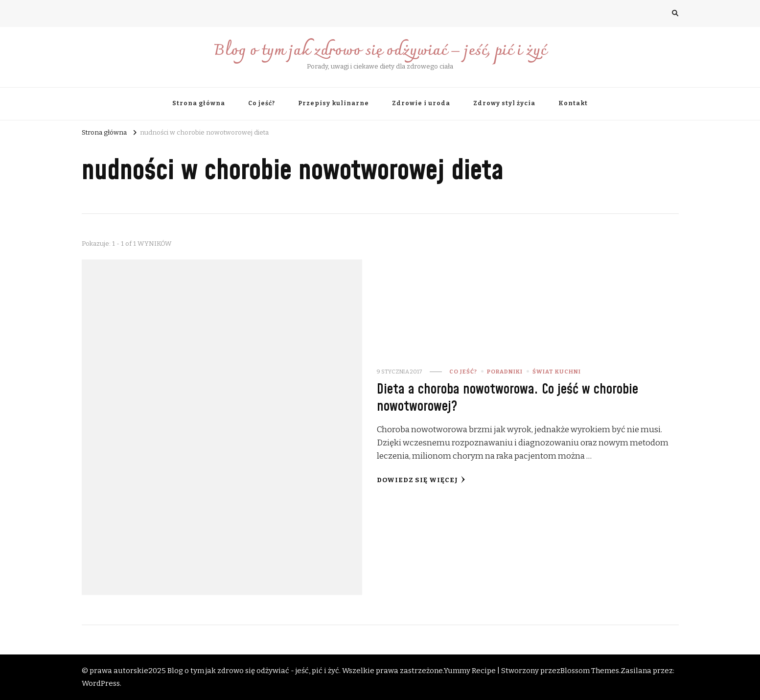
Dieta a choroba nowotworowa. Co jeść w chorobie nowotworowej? (507, 398)
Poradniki (505, 372)
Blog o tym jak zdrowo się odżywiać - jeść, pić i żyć (253, 671)
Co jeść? (262, 103)
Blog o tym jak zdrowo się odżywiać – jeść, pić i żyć (380, 51)
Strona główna (199, 103)
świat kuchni (557, 372)
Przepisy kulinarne (334, 103)
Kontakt (573, 103)
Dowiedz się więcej (421, 480)
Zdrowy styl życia (504, 103)
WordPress (101, 683)
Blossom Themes (590, 671)
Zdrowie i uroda (421, 103)
